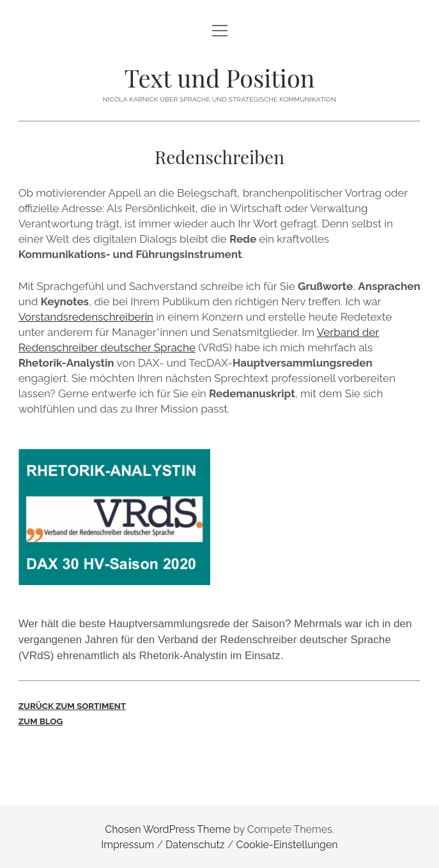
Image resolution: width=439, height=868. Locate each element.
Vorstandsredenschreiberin (86, 317)
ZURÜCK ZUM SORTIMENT (72, 706)
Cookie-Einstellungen (287, 845)
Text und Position (220, 78)
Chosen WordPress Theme (168, 829)
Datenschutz (195, 845)
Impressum (127, 845)
